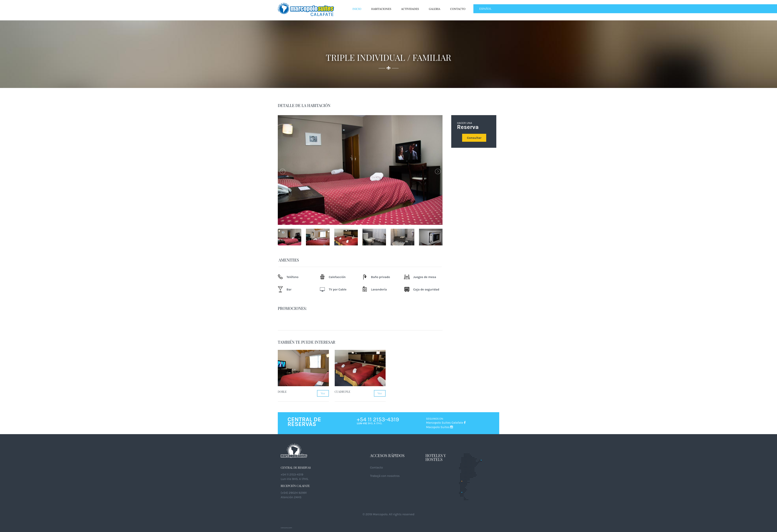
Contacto (458, 9)
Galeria (435, 9)
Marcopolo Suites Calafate (446, 423)
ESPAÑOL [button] (485, 9)
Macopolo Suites (439, 427)
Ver (323, 393)
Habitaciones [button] (381, 9)
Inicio (357, 9)
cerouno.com (286, 528)
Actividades (410, 9)
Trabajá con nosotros (385, 476)
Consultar (474, 138)
